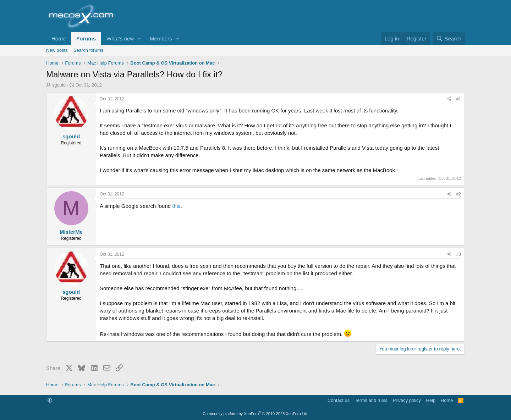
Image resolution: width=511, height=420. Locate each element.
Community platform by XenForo (255, 414)
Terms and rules (371, 400)
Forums (86, 38)
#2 (459, 194)
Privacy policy (407, 400)
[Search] (449, 38)
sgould (59, 85)
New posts (57, 50)
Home (59, 38)
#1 (459, 99)
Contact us (339, 400)
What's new (120, 38)
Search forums (89, 50)
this (176, 206)
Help (431, 400)
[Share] (449, 99)
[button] (139, 38)
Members (161, 38)
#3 (459, 254)
